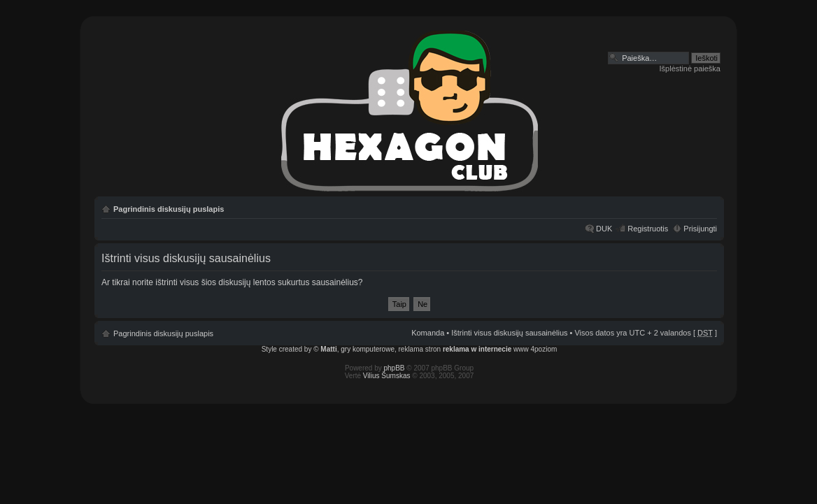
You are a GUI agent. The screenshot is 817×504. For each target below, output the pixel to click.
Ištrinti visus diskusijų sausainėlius (509, 333)
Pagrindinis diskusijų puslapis (169, 209)
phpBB (395, 368)
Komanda (428, 333)
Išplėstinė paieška (690, 69)
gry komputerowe (368, 349)
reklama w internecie (477, 349)
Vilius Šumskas (387, 376)
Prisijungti (700, 229)
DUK (604, 229)
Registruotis (648, 229)
